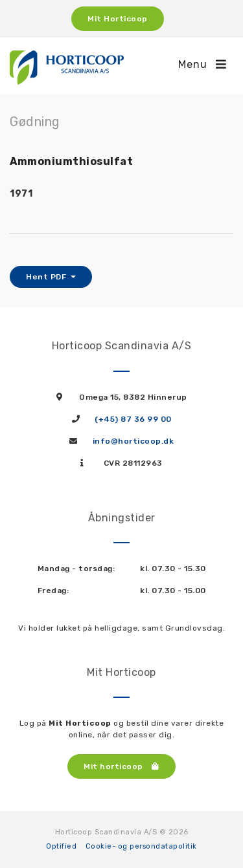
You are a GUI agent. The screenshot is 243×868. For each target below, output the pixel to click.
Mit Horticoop (118, 19)
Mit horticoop (121, 766)
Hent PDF (47, 277)
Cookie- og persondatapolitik (141, 846)
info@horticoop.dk (133, 441)
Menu (202, 64)
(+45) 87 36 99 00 (133, 419)
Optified (61, 846)
